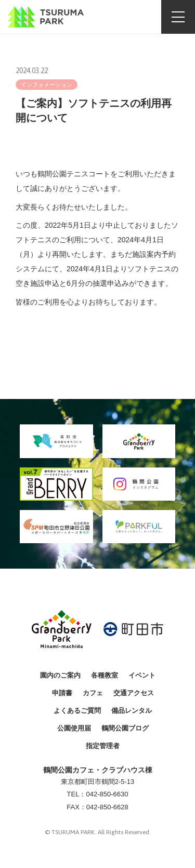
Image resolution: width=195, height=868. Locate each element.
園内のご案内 (60, 675)
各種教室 (105, 675)
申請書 (62, 693)
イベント (142, 675)
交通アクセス (134, 693)
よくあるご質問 (77, 711)
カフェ (93, 693)
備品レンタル (132, 711)
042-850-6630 (107, 794)
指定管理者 (103, 746)
